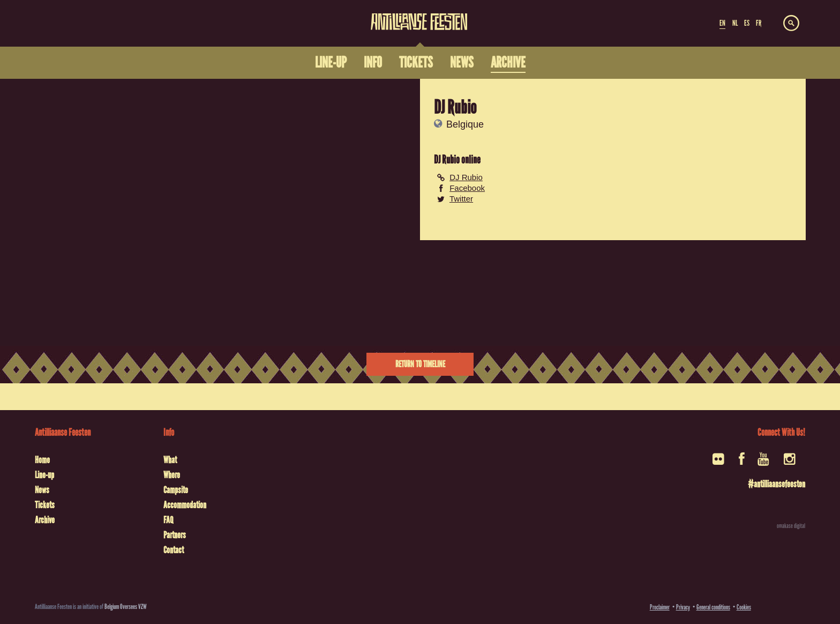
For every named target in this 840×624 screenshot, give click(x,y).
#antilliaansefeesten (777, 484)
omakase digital (791, 526)
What (170, 460)
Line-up (44, 475)
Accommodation (185, 505)
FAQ (168, 520)
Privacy (683, 607)
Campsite (176, 490)
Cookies (744, 607)
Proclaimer (660, 607)
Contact (174, 550)
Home (42, 460)
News (42, 490)
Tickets (45, 505)
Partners (175, 535)
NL (735, 23)
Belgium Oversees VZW (126, 607)
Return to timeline (420, 364)
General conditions (713, 607)
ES (747, 23)
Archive (45, 520)
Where (172, 475)
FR (759, 23)
